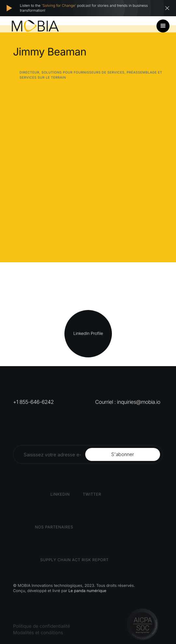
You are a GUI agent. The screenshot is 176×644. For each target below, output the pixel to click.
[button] (163, 26)
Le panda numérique (87, 591)
